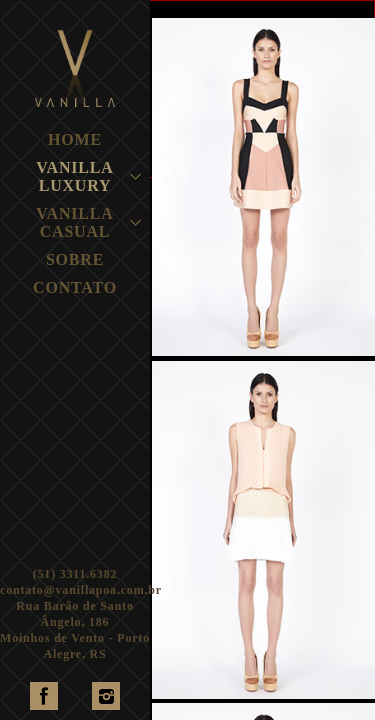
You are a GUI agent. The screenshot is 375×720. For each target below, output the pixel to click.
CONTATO (75, 287)
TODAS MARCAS (230, 7)
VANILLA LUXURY (74, 176)
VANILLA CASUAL (74, 222)
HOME (75, 139)
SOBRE (75, 259)
